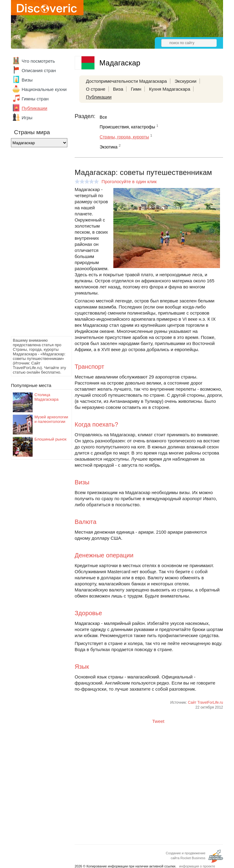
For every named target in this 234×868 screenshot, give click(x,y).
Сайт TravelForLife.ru (206, 702)
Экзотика (109, 147)
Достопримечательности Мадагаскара (126, 81)
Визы (27, 80)
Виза (118, 89)
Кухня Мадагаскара (170, 89)
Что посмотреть (38, 61)
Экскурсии (186, 81)
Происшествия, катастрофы (127, 127)
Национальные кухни (44, 89)
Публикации (34, 108)
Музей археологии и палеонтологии (51, 419)
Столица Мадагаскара (46, 397)
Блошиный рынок (50, 439)
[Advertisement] (35, 243)
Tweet (158, 721)
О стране (96, 89)
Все (103, 117)
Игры (27, 118)
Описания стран (39, 70)
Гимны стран (35, 99)
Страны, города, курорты (124, 137)
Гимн (136, 89)
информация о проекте (197, 866)
